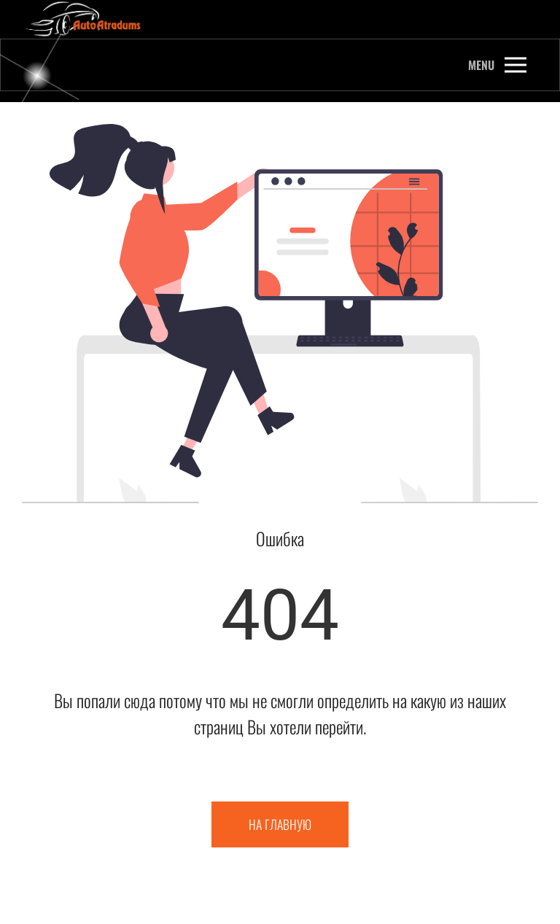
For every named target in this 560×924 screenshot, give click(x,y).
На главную (280, 824)
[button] (497, 65)
